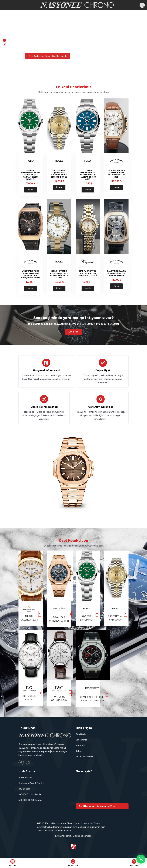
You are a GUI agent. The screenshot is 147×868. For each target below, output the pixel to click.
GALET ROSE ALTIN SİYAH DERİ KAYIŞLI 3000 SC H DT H (116, 273)
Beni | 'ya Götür (97, 806)
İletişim (79, 751)
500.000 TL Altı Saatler (30, 800)
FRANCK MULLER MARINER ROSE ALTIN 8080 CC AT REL (116, 174)
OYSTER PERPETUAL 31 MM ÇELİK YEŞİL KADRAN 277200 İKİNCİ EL (31, 175)
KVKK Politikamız (84, 757)
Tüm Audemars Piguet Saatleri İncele (48, 59)
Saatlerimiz (81, 740)
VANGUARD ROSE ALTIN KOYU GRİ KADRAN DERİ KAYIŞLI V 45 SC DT (31, 274)
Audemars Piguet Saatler (31, 783)
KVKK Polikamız (63, 836)
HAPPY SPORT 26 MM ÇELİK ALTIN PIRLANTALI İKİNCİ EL (88, 274)
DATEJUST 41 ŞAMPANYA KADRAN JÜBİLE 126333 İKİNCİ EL (59, 174)
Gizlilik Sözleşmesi (82, 836)
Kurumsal (80, 745)
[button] (4, 40)
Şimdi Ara (73, 332)
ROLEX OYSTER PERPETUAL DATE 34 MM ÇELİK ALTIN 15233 (59, 274)
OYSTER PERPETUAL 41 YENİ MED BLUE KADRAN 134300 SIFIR (88, 175)
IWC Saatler (24, 789)
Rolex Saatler (25, 777)
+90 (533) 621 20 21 (107, 324)
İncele (31, 190)
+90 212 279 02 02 (82, 324)
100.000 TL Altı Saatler (30, 794)
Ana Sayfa (81, 734)
